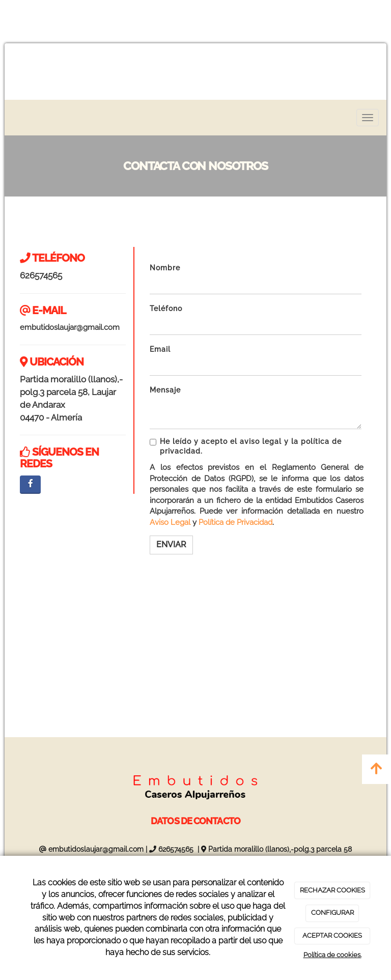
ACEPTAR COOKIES (332, 935)
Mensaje (165, 390)
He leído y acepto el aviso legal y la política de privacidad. (246, 446)
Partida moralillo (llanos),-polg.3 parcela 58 (280, 849)
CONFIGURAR (332, 913)
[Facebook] (30, 484)
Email (160, 349)
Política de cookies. (332, 955)
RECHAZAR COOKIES (332, 890)
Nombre (165, 268)
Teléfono (166, 309)
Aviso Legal (170, 522)
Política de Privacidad (235, 522)
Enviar (171, 544)
